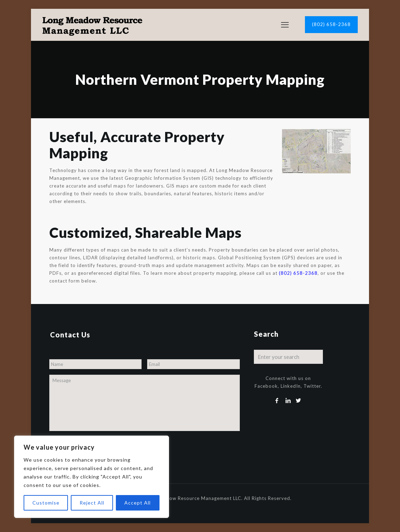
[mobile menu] (285, 25)
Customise (46, 503)
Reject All (92, 503)
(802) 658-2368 (331, 24)
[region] (92, 477)
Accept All (137, 503)
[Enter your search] (288, 357)
